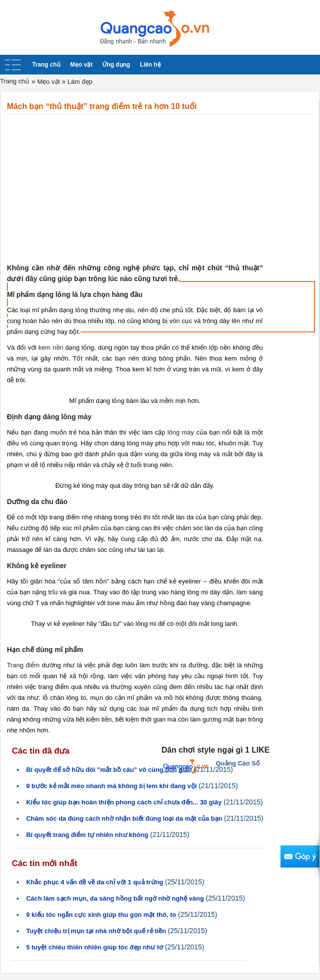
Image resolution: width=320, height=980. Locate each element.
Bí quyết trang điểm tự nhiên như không (87, 835)
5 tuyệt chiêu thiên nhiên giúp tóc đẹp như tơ (95, 947)
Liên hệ (150, 65)
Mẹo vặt (81, 65)
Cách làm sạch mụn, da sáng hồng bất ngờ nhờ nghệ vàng (115, 898)
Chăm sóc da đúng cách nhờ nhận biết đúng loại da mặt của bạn (124, 818)
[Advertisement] (160, 188)
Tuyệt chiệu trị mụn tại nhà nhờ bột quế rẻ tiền (96, 931)
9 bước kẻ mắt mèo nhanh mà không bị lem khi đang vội (111, 786)
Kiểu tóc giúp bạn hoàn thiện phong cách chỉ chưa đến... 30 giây (124, 802)
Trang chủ (46, 65)
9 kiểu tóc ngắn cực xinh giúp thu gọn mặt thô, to (101, 915)
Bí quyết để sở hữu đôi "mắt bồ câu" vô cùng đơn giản (109, 770)
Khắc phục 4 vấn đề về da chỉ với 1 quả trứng (95, 882)
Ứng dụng (116, 65)
